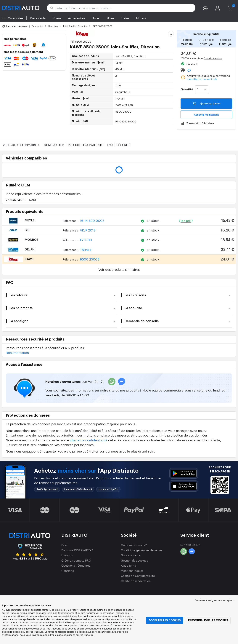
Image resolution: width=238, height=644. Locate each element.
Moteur (141, 18)
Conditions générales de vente (141, 550)
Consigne (68, 571)
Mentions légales (132, 571)
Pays (64, 545)
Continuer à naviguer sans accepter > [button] (214, 600)
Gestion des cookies (134, 560)
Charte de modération (136, 581)
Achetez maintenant (206, 115)
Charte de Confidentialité (138, 576)
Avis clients (128, 565)
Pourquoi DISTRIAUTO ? (77, 550)
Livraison (67, 555)
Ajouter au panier (206, 103)
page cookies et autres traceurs (42, 628)
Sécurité (123, 145)
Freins (125, 18)
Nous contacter (131, 555)
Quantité (187, 90)
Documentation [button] (17, 353)
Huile (95, 18)
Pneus (57, 18)
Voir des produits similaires (119, 269)
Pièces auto (38, 18)
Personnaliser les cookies (208, 620)
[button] (205, 8)
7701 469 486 (22, 200)
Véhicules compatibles (21, 145)
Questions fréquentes (76, 565)
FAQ (110, 145)
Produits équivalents (86, 145)
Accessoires (77, 18)
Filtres (110, 18)
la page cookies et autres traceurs (74, 635)
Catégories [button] (16, 18)
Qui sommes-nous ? (134, 545)
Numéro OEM (54, 145)
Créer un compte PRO (76, 560)
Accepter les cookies (165, 620)
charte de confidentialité (89, 440)
